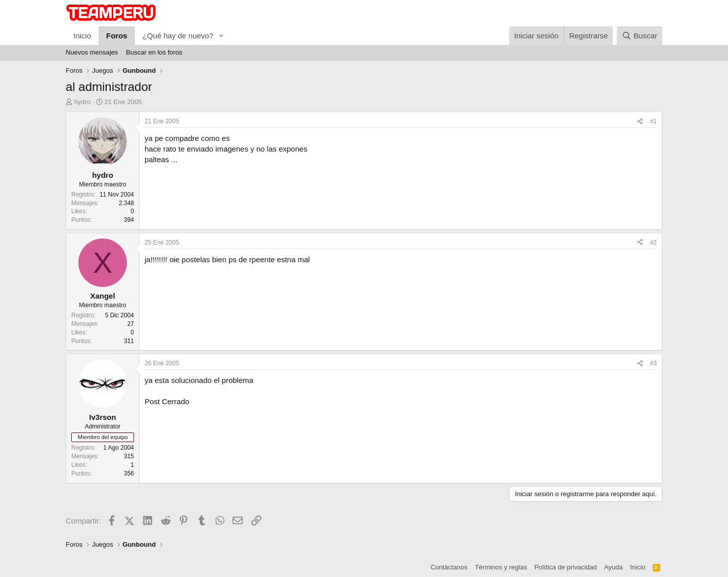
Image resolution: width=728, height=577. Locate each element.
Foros (117, 36)
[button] (221, 36)
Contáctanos (449, 567)
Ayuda (613, 567)
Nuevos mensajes (92, 52)
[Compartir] (640, 122)
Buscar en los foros (154, 52)
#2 (653, 243)
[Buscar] (640, 36)
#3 (653, 363)
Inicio (82, 36)
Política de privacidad (566, 567)
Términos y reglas (501, 567)
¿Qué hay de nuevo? (178, 36)
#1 (653, 121)
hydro (83, 102)
